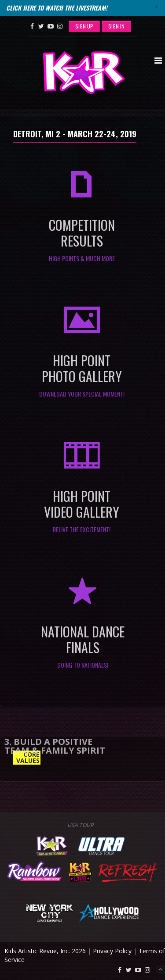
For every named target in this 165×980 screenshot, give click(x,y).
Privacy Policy (112, 951)
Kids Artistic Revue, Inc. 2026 (45, 951)
